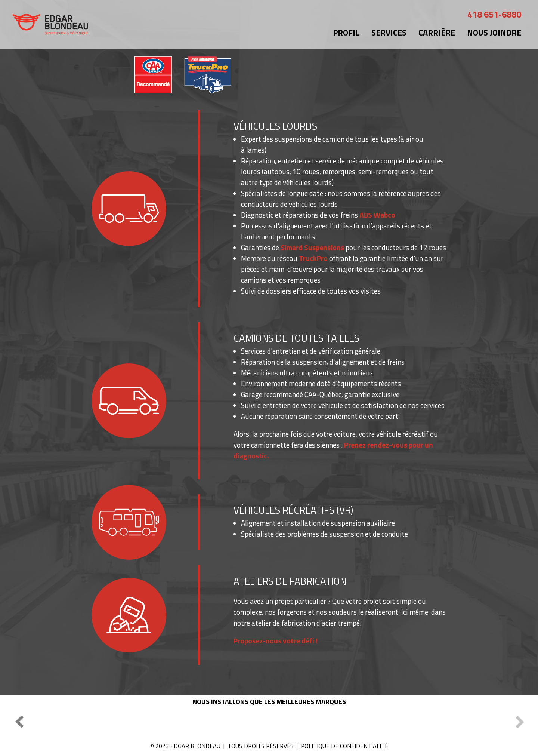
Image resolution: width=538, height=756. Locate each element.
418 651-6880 (494, 14)
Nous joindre (494, 33)
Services (389, 33)
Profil (346, 33)
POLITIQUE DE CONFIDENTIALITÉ (344, 746)
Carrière (437, 33)
